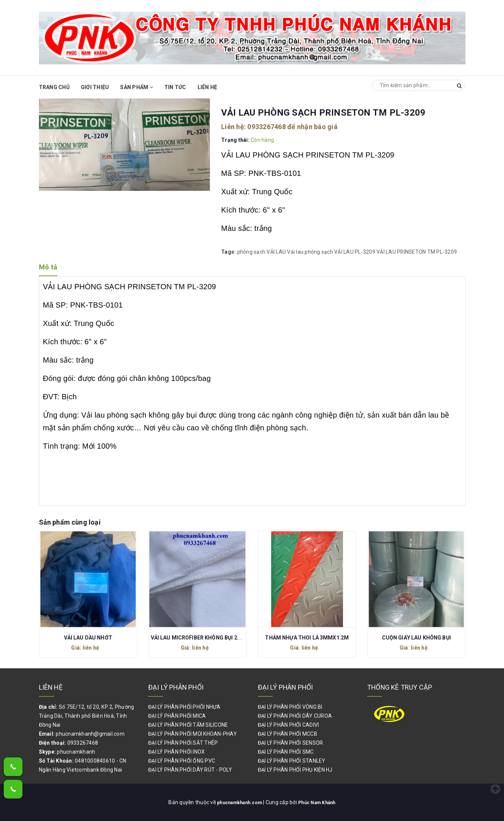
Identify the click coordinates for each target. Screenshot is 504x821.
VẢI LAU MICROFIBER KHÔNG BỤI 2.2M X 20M (207, 638)
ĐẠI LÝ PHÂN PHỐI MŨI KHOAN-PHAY (193, 734)
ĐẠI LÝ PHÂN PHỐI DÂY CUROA (295, 716)
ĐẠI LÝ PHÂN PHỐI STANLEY (292, 761)
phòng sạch (251, 252)
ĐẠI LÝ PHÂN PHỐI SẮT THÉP (183, 743)
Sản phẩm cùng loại (70, 522)
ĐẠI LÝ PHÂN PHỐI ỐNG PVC (182, 761)
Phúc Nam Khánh (321, 802)
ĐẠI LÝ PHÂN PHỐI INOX (176, 752)
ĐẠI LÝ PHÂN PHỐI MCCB (288, 734)
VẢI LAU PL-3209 (355, 252)
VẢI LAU (276, 252)
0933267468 (267, 127)
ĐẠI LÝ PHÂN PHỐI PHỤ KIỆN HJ (295, 770)
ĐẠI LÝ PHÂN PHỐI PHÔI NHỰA (184, 707)
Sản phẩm (137, 87)
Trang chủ (54, 87)
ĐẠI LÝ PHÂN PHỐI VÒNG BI (290, 707)
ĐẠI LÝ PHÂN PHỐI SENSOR (291, 743)
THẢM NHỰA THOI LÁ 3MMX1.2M (307, 638)
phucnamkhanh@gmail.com (90, 734)
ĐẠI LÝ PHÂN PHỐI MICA (177, 716)
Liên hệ (207, 87)
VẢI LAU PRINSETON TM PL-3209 (417, 252)
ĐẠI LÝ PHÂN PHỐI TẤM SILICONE (188, 725)
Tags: (229, 252)
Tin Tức (175, 87)
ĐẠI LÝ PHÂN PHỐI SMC (286, 752)
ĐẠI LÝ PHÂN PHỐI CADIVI (288, 725)
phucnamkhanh (76, 752)
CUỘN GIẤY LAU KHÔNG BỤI (416, 638)
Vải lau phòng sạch (310, 252)
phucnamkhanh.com (237, 802)
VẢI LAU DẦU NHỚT (88, 638)
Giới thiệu (95, 87)
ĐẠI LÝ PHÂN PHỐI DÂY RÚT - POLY (190, 770)
